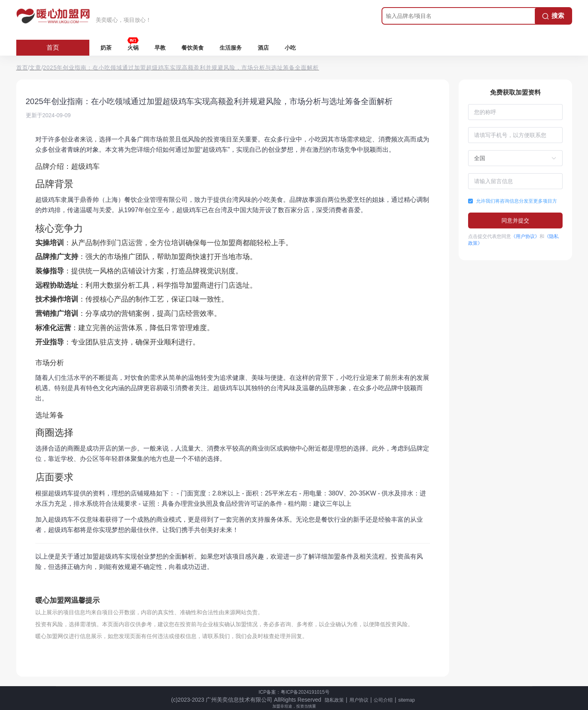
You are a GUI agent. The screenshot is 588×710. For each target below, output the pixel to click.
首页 (53, 47)
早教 (160, 48)
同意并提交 (515, 221)
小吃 (290, 48)
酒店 (263, 48)
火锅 (133, 48)
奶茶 (106, 48)
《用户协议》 (525, 236)
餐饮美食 (193, 48)
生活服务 (231, 48)
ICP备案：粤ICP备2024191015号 (294, 692)
